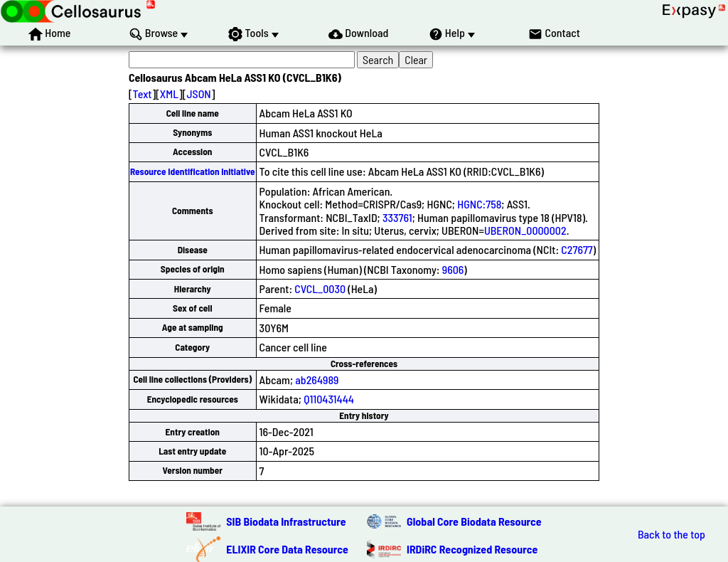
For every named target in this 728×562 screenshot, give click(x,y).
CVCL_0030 (320, 288)
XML (169, 94)
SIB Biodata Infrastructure (286, 521)
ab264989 (317, 380)
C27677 (577, 249)
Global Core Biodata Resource (474, 521)
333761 (397, 217)
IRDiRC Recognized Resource (472, 549)
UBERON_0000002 (525, 230)
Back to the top (671, 534)
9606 (453, 269)
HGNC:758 (479, 204)
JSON (198, 94)
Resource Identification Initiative (193, 171)
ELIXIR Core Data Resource (287, 549)
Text (143, 94)
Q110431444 (329, 399)
